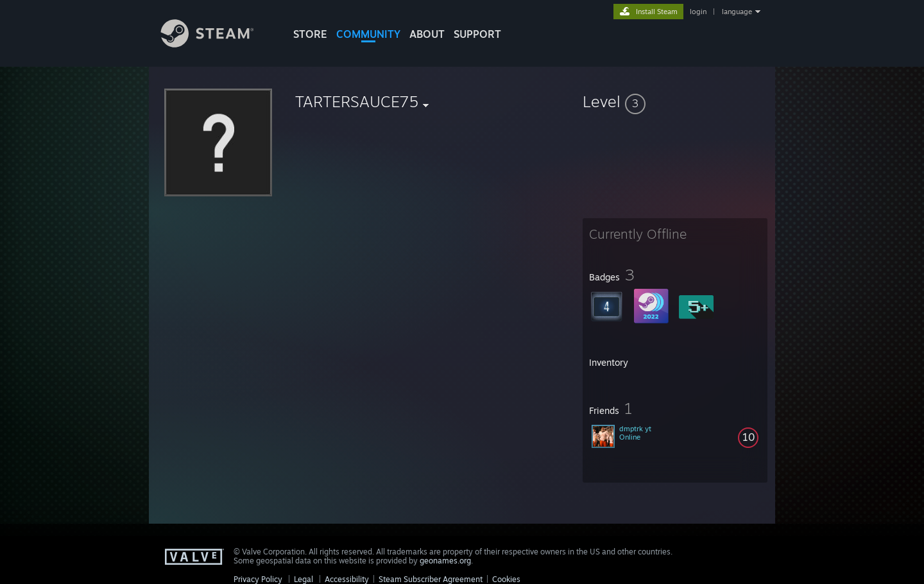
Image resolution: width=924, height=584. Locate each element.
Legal (304, 579)
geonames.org (445, 561)
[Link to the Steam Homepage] (217, 44)
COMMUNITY (368, 34)
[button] (675, 101)
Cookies (506, 579)
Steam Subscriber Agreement (431, 579)
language (737, 12)
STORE (310, 34)
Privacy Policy (258, 579)
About (427, 34)
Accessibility (347, 579)
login (698, 12)
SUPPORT (477, 34)
